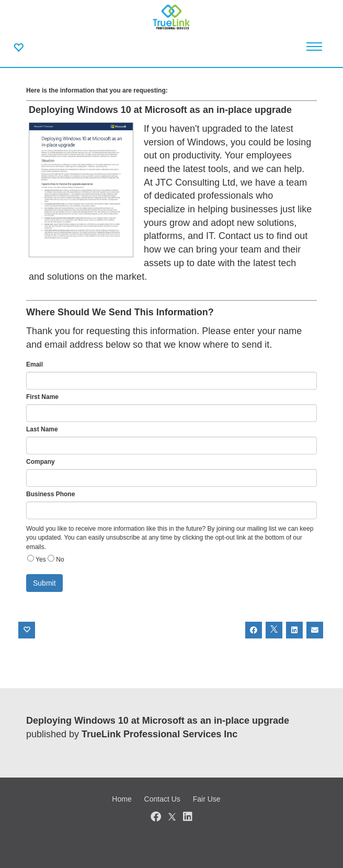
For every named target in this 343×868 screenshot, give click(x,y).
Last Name (42, 429)
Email (35, 364)
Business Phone (50, 494)
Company (41, 462)
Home (122, 799)
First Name (42, 397)
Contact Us (162, 799)
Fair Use (207, 799)
